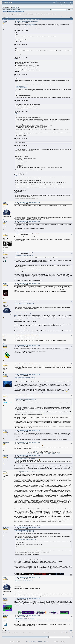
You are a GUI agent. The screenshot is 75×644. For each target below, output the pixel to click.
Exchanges (31, 14)
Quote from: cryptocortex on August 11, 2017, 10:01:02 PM (25, 458)
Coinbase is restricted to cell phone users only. (45, 14)
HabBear (5, 253)
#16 (71, 472)
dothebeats (5, 456)
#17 (71, 528)
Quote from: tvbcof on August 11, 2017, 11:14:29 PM (24, 580)
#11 (71, 375)
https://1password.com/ (20, 86)
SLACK (53, 453)
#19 (71, 599)
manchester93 (6, 616)
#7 (72, 301)
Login (15, 11)
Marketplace (16, 14)
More (22, 11)
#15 (71, 456)
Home (6, 11)
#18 (71, 578)
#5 (72, 253)
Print (71, 17)
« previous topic (64, 16)
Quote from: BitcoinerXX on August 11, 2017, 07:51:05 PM (25, 264)
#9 (72, 346)
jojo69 (4, 202)
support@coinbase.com (31, 25)
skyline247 (5, 395)
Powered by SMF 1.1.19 (31, 642)
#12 (71, 396)
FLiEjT (4, 22)
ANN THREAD (29, 453)
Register (19, 11)
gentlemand (6, 234)
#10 (71, 364)
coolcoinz (5, 284)
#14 (71, 443)
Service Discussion (24, 14)
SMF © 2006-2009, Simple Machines (42, 642)
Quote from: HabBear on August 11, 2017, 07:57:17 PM (24, 304)
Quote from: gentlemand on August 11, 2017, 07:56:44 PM (25, 377)
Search (12, 11)
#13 (71, 431)
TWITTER (43, 453)
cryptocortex (6, 443)
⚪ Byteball (35, 451)
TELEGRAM (36, 453)
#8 (72, 336)
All (8, 18)
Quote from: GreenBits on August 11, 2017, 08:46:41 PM (24, 398)
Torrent (19, 10)
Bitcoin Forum (5, 14)
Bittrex (16, 315)
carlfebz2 (5, 598)
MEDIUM (48, 453)
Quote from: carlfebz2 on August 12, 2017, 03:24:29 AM (24, 619)
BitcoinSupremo (7, 363)
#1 (72, 22)
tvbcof (4, 471)
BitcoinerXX (6, 222)
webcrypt (5, 335)
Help (9, 11)
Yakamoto (5, 430)
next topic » (70, 16)
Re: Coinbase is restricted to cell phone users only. (28, 202)
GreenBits (5, 374)
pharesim (5, 346)
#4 (72, 234)
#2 (72, 203)
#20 (71, 616)
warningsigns (6, 528)
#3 (72, 222)
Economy (11, 14)
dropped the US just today (25, 313)
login (14, 7)
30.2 (17, 10)
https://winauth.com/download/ (21, 87)
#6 (72, 284)
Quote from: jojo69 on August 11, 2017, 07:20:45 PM (24, 256)
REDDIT (58, 453)
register (17, 7)
